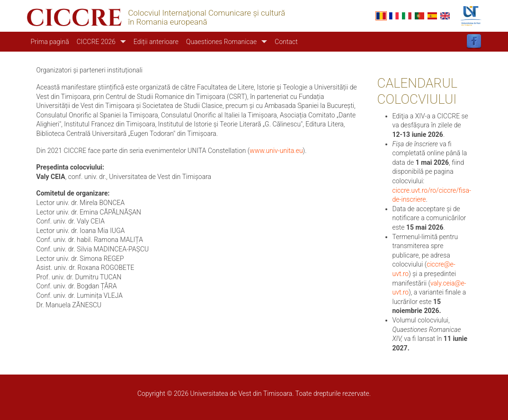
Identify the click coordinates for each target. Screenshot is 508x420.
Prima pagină (50, 42)
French (394, 16)
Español (432, 16)
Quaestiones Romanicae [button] (221, 42)
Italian (407, 16)
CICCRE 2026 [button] (96, 42)
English (445, 16)
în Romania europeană (168, 22)
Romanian (381, 16)
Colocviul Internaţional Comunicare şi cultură (207, 13)
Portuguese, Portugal (419, 16)
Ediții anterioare (156, 42)
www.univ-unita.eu (276, 151)
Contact (286, 42)
